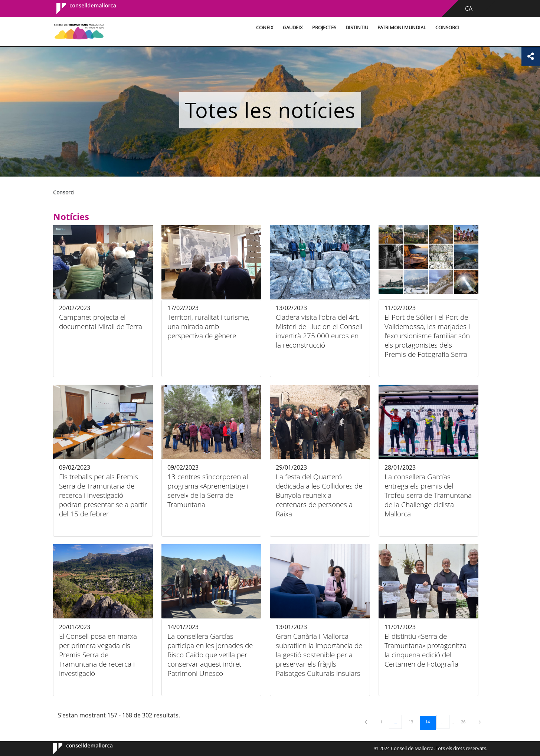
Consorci (447, 28)
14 (430, 722)
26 (466, 722)
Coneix (265, 28)
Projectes (324, 28)
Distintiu (357, 28)
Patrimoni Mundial (402, 28)
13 (413, 722)
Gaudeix (293, 28)
